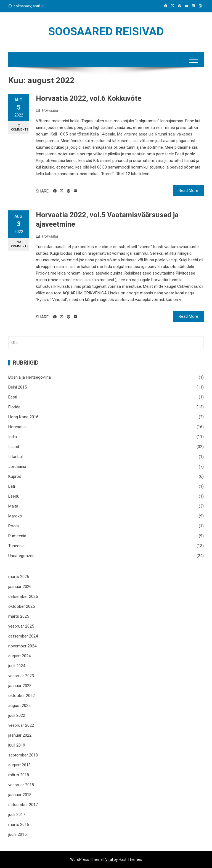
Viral (109, 859)
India (13, 437)
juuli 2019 (17, 745)
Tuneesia (16, 546)
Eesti (13, 397)
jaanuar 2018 (20, 795)
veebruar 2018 (21, 785)
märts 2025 (19, 616)
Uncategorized (21, 556)
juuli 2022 (17, 715)
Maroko (15, 516)
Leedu (14, 496)
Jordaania (17, 466)
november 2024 (22, 646)
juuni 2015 (17, 834)
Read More (188, 191)
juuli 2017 (17, 815)
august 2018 (19, 765)
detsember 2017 (23, 805)
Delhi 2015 (18, 387)
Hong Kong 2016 (23, 417)
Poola (14, 526)
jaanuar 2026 (20, 587)
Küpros (15, 476)
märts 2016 (19, 824)
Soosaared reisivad (106, 32)
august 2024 (19, 656)
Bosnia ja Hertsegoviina (30, 377)
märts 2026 (19, 577)
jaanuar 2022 (20, 735)
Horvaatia (50, 110)
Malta (13, 506)
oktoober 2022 (22, 696)
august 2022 (19, 706)
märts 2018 (19, 775)
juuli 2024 (17, 666)
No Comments (20, 244)
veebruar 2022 (21, 725)
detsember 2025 (23, 596)
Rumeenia (17, 536)
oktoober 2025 (22, 606)
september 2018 (23, 755)
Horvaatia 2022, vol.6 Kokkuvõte (89, 98)
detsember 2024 (23, 636)
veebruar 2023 (21, 676)
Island (14, 447)
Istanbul (15, 457)
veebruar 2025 (21, 626)
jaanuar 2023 (20, 686)
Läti (12, 486)
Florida (14, 407)
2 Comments (20, 128)
